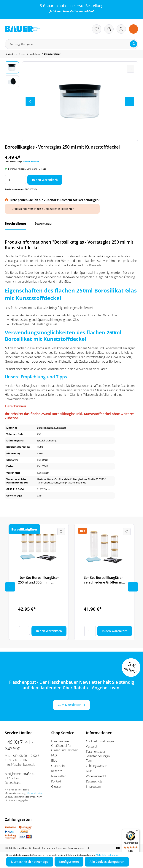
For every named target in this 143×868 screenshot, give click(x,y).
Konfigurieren (69, 862)
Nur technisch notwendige (30, 862)
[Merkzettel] (97, 29)
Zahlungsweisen (97, 766)
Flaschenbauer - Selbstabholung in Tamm (98, 756)
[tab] (15, 225)
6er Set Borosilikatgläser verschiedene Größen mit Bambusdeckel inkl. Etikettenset (104, 580)
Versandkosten (31, 161)
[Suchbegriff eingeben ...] (71, 44)
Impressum (93, 787)
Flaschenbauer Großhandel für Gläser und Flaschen (65, 746)
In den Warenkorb (45, 180)
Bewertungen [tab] (44, 224)
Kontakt (56, 781)
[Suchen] (134, 44)
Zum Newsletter (69, 705)
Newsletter (71, 11)
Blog (54, 761)
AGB (89, 771)
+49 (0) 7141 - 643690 (19, 745)
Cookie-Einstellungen (100, 741)
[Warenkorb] (109, 29)
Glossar (56, 787)
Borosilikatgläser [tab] (24, 529)
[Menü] (134, 29)
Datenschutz (94, 781)
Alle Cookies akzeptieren (107, 862)
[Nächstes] (130, 101)
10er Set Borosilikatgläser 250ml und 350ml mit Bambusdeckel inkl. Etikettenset (39, 580)
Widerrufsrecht (96, 776)
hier (71, 209)
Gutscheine (59, 766)
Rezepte (57, 771)
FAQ (54, 755)
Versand (91, 746)
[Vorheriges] (30, 101)
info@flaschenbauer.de (20, 765)
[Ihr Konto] (121, 29)
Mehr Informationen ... (107, 855)
